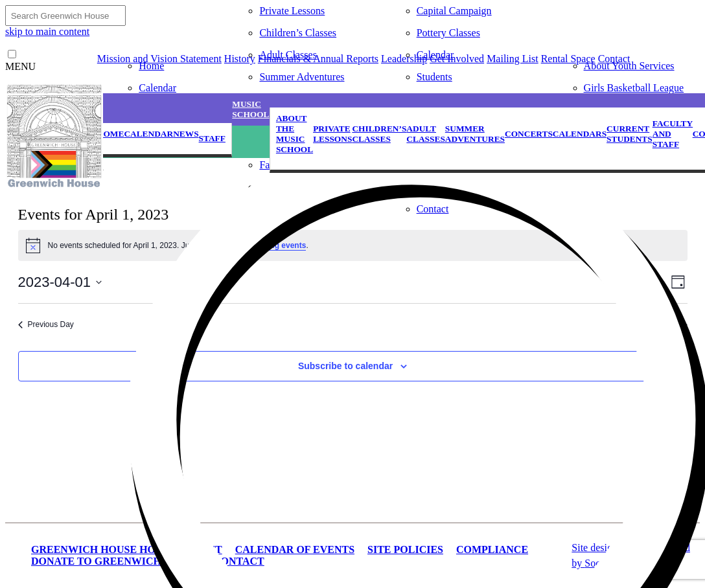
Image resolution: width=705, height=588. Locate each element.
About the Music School (295, 134)
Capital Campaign (454, 11)
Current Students (630, 134)
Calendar (157, 88)
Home (151, 66)
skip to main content (47, 31)
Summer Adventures (302, 77)
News (186, 134)
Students (434, 77)
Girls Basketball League (634, 88)
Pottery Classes (448, 33)
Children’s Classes (298, 33)
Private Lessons (292, 11)
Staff (212, 138)
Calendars (580, 134)
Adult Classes (288, 55)
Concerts (529, 134)
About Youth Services (629, 66)
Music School (250, 109)
